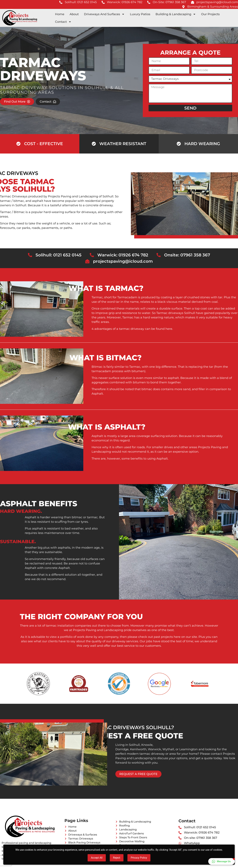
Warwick (154, 749)
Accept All (97, 858)
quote (208, 758)
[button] (221, 861)
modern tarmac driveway (146, 754)
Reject (117, 858)
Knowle (147, 745)
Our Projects (210, 14)
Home (60, 14)
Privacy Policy (139, 858)
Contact (63, 22)
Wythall (168, 749)
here (169, 329)
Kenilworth (138, 749)
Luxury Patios (140, 14)
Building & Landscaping (176, 14)
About (74, 14)
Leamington (188, 749)
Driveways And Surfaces (104, 14)
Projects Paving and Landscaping (73, 196)
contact (216, 754)
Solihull (21, 205)
